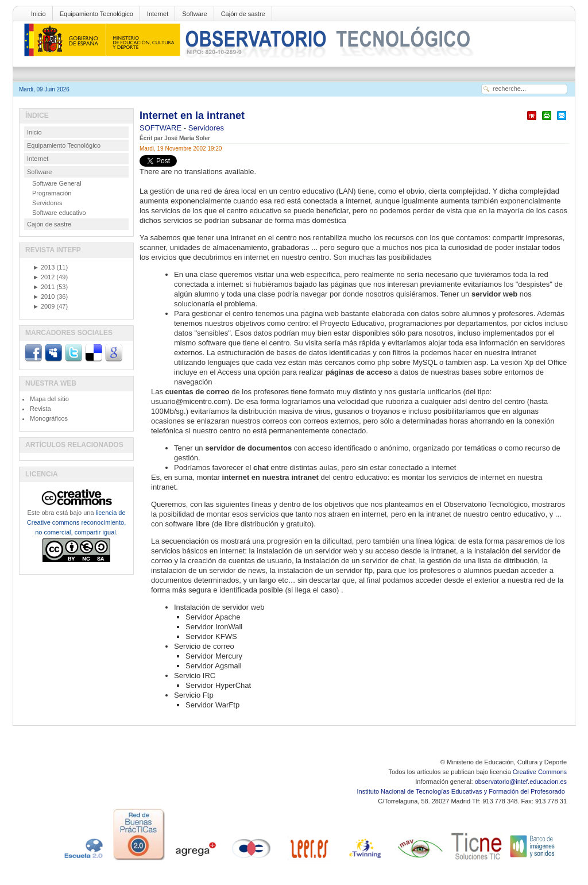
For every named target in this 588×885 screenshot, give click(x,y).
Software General (57, 183)
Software (194, 14)
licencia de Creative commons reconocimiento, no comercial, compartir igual (76, 522)
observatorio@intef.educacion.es (521, 782)
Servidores (206, 128)
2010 (44, 297)
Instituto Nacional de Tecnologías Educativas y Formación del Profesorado (462, 791)
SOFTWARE (162, 128)
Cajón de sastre (243, 14)
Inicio (38, 14)
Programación (52, 193)
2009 (44, 306)
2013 (44, 267)
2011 (44, 287)
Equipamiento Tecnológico (96, 14)
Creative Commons (540, 772)
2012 (44, 277)
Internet (158, 14)
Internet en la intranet (192, 116)
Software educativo (59, 213)
